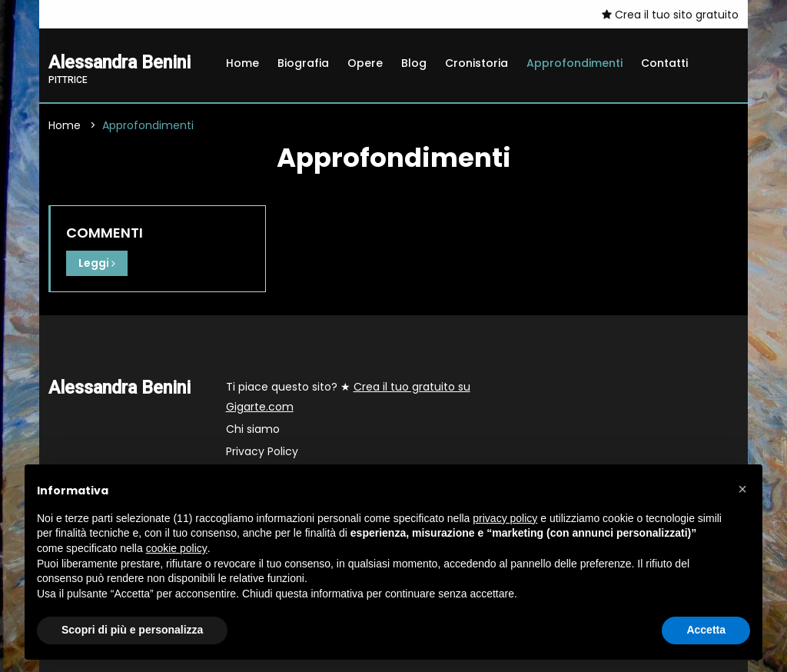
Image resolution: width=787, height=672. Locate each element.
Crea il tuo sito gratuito (670, 15)
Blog (414, 63)
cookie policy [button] (177, 548)
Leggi (97, 263)
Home (242, 63)
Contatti (664, 63)
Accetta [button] (706, 630)
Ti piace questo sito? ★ (348, 397)
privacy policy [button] (505, 518)
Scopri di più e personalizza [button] (132, 630)
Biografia (303, 63)
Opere (365, 63)
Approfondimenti (574, 63)
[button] (742, 489)
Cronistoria (477, 63)
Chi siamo (253, 429)
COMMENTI (105, 233)
